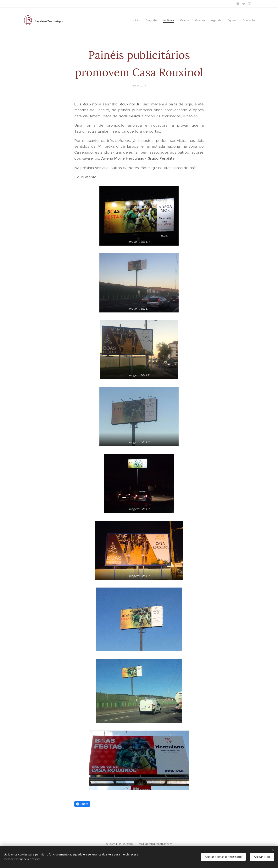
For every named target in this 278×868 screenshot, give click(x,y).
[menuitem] (137, 20)
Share (82, 804)
